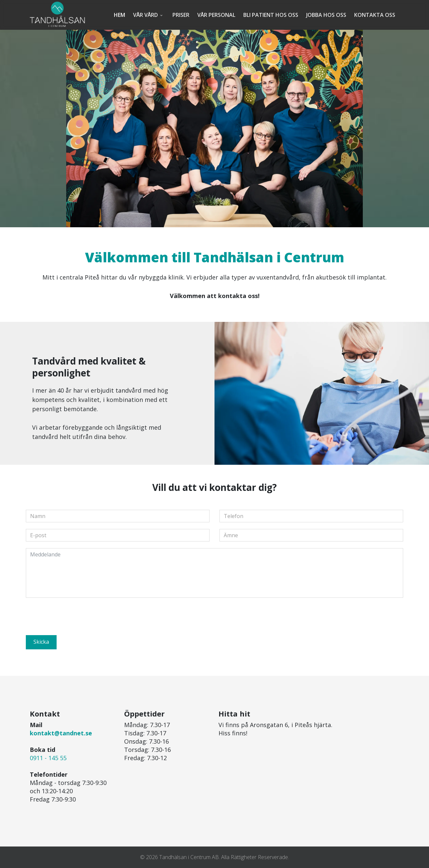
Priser (181, 15)
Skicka (41, 642)
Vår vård (145, 15)
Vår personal (216, 15)
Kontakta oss (375, 15)
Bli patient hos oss (271, 15)
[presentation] (76, 617)
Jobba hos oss (326, 15)
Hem (119, 15)
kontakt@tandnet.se (61, 733)
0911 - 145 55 (48, 758)
